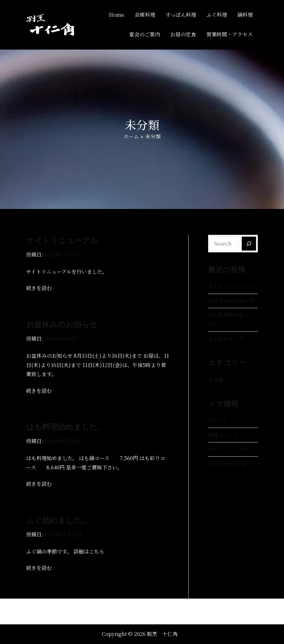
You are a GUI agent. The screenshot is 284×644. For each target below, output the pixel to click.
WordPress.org (227, 463)
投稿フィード (223, 435)
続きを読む (39, 288)
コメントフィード (228, 449)
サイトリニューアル (62, 240)
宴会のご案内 (145, 34)
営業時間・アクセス (230, 34)
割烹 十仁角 (162, 634)
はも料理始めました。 (66, 427)
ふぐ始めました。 (58, 520)
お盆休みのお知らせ (62, 324)
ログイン (218, 420)
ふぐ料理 (217, 15)
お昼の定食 (183, 34)
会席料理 (145, 15)
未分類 (216, 379)
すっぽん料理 (181, 15)
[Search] (249, 244)
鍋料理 (245, 15)
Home (117, 15)
